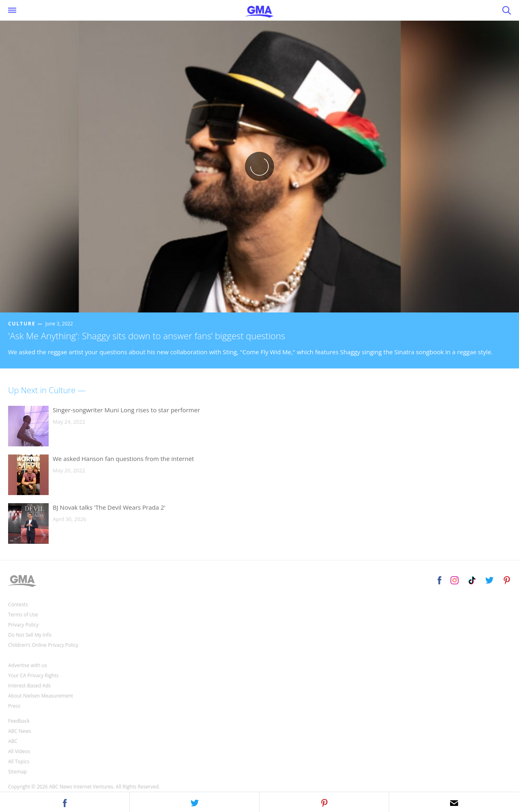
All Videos (19, 751)
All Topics (19, 761)
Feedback (19, 721)
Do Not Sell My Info (30, 635)
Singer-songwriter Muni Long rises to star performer (126, 410)
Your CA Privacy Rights (33, 675)
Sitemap (17, 772)
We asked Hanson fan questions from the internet (123, 459)
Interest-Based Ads (29, 686)
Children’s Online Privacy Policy (43, 645)
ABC (13, 741)
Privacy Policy (23, 625)
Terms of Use (23, 615)
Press (14, 706)
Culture (22, 324)
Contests (18, 604)
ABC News (20, 731)
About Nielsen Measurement (41, 696)
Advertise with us (28, 665)
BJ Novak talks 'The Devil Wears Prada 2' (109, 507)
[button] (65, 802)
